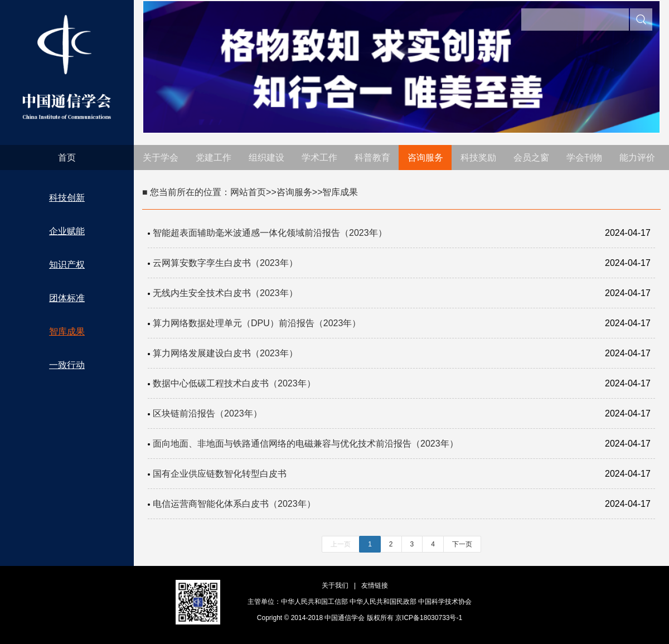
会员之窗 (531, 158)
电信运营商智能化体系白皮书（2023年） (234, 504)
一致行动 (67, 365)
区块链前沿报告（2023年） (207, 413)
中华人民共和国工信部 (314, 602)
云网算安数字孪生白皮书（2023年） (225, 263)
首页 (67, 158)
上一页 (341, 544)
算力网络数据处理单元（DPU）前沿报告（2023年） (257, 323)
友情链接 (375, 585)
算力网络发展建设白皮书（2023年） (225, 353)
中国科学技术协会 (445, 602)
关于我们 (335, 585)
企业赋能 (67, 231)
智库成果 (67, 331)
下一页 (462, 544)
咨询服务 (425, 158)
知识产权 (67, 265)
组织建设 (266, 158)
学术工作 (319, 158)
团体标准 (67, 298)
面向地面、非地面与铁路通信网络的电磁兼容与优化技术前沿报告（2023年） (306, 444)
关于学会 (161, 158)
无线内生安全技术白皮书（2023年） (225, 293)
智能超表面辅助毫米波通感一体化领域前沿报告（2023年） (270, 233)
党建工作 (214, 158)
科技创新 (67, 198)
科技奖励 (478, 158)
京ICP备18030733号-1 (429, 618)
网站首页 (248, 192)
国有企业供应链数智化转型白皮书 (220, 474)
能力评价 (637, 158)
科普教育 (372, 158)
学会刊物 (584, 158)
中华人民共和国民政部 (383, 602)
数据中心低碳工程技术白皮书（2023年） (234, 383)
